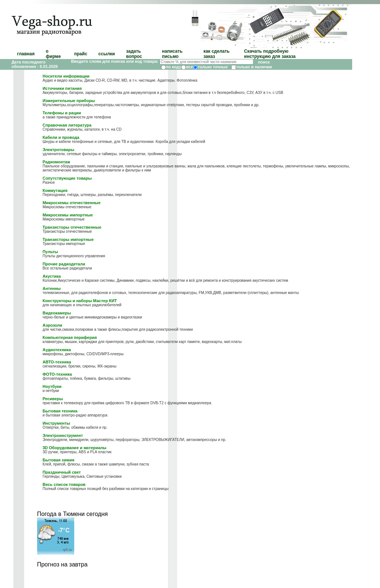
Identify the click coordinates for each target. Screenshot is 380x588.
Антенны (52, 288)
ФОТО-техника (57, 374)
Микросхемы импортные (68, 215)
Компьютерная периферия (70, 337)
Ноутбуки (52, 386)
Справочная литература (67, 125)
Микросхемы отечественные (72, 203)
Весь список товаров (64, 484)
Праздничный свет (62, 472)
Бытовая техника (60, 411)
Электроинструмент (63, 435)
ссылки (107, 54)
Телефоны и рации (62, 113)
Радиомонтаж (56, 162)
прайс (81, 54)
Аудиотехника (57, 350)
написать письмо (172, 54)
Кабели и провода (61, 137)
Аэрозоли (53, 325)
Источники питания (62, 88)
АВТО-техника (57, 362)
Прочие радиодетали (64, 264)
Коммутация (55, 190)
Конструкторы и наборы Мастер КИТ (80, 301)
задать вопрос (134, 54)
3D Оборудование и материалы (75, 448)
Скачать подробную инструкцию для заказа (270, 54)
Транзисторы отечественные (72, 227)
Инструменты (56, 423)
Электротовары (58, 150)
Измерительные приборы (69, 101)
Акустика (52, 276)
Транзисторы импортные (68, 239)
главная (26, 54)
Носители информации (66, 76)
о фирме (53, 54)
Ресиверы (53, 399)
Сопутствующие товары (67, 178)
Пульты (50, 252)
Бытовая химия (59, 460)
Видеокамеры (57, 313)
